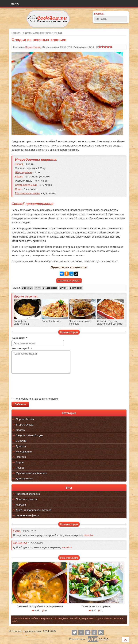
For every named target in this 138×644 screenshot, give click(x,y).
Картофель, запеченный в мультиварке (22, 324)
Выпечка (21, 441)
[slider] (105, 47)
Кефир (19, 176)
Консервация (24, 452)
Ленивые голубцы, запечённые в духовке (110, 323)
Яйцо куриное (23, 172)
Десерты (21, 446)
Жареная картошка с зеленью (81, 323)
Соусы (20, 462)
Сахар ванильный (26, 185)
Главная (16, 33)
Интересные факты (28, 515)
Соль (18, 189)
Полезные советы (27, 499)
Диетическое (76, 288)
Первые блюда (25, 419)
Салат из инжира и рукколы (96, 606)
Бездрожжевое (50, 288)
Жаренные (28, 288)
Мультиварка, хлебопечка (31, 473)
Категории (69, 413)
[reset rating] (97, 47)
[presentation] (38, 386)
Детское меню (24, 478)
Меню (15, 4)
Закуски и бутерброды (29, 435)
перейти (89, 535)
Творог (19, 164)
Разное (20, 468)
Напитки (21, 457)
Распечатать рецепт (69, 281)
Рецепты (26, 33)
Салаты (21, 430)
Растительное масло (28, 193)
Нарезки (21, 505)
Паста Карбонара (51, 321)
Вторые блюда (25, 425)
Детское (64, 288)
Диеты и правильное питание (34, 510)
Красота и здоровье (28, 494)
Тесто (38, 288)
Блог (69, 488)
